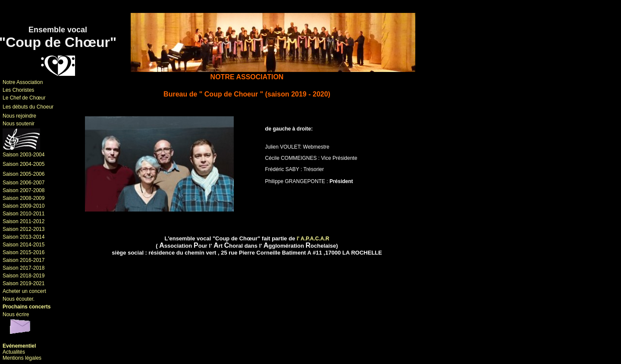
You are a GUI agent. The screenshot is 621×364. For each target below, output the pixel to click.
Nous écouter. (19, 299)
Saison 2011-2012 (24, 221)
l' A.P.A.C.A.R (313, 239)
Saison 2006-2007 (24, 183)
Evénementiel (19, 346)
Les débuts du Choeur (28, 107)
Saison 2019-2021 (24, 283)
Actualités (14, 352)
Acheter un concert (24, 291)
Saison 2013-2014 (24, 237)
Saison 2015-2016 (24, 252)
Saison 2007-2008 (24, 190)
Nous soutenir (19, 124)
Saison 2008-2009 (24, 198)
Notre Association (23, 82)
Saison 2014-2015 (24, 245)
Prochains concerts (27, 307)
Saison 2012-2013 (24, 229)
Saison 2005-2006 (24, 174)
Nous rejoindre (19, 116)
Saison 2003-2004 (24, 155)
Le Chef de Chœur (24, 98)
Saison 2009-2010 (24, 206)
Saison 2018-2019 (24, 276)
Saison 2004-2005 (24, 164)
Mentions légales (22, 358)
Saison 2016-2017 (24, 260)
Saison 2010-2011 (24, 214)
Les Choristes (18, 90)
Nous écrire (16, 314)
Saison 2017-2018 (24, 268)
